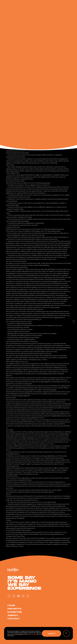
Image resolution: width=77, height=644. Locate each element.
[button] (52, 633)
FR (74, 323)
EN (74, 321)
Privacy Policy (33, 634)
